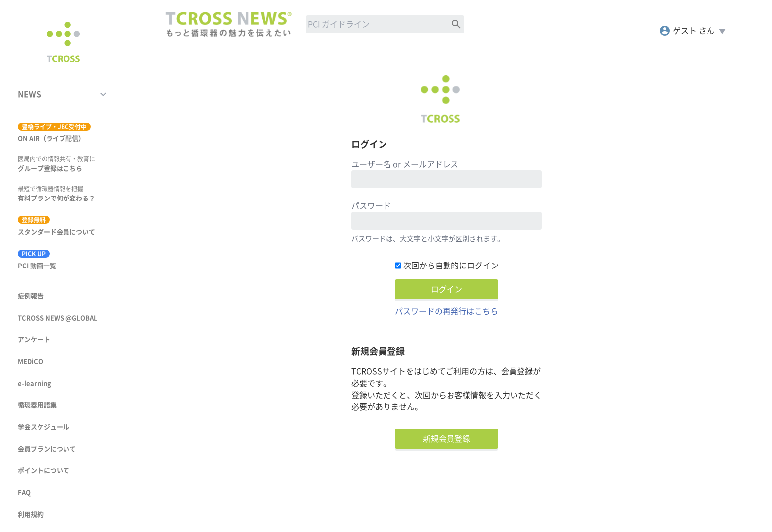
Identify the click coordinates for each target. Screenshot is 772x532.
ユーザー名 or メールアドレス (405, 164)
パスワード (371, 206)
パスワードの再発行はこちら (447, 311)
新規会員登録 (447, 439)
